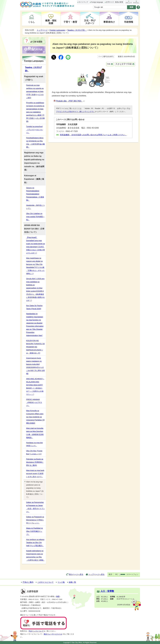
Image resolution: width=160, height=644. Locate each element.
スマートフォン (132, 574)
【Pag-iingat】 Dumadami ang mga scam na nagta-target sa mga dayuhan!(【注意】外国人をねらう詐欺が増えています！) (36, 245)
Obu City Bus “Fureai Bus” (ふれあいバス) (34, 452)
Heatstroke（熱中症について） (35, 207)
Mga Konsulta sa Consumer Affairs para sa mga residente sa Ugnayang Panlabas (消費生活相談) (35, 417)
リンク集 (61, 582)
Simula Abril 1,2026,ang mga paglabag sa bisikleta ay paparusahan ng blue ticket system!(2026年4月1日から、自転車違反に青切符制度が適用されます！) (35, 289)
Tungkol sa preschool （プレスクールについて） (35, 130)
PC (116, 574)
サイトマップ (83, 2)
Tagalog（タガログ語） (77, 30)
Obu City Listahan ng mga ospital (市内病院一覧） (35, 217)
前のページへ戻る (76, 574)
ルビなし (136, 3)
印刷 (109, 64)
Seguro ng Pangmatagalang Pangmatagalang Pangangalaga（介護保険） (35, 194)
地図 (58, 596)
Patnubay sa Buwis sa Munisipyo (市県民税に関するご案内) (35, 462)
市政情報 (129, 22)
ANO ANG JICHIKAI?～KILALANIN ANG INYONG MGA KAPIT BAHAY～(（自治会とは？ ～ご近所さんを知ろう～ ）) (35, 386)
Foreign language (97, 2)
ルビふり (129, 3)
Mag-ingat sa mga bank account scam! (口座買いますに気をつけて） (35, 474)
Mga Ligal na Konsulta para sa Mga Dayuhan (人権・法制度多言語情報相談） (35, 433)
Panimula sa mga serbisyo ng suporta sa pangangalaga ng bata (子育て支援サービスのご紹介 (35, 91)
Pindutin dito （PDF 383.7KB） (70, 101)
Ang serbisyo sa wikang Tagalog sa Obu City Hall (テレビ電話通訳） (35, 543)
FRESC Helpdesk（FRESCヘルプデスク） (34, 403)
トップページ (42, 30)
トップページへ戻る (96, 574)
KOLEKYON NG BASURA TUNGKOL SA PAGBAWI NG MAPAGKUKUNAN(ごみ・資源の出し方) (35, 347)
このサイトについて (45, 582)
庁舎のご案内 (28, 582)
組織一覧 (72, 582)
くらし (31, 22)
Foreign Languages (57, 30)
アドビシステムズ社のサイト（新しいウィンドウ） (76, 112)
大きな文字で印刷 (124, 64)
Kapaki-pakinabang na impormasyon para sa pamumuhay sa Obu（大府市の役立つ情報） (35, 555)
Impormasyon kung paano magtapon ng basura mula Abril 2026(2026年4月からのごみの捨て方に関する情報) (35, 366)
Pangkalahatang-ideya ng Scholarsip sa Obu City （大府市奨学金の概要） (36, 143)
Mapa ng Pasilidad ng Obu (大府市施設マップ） (35, 531)
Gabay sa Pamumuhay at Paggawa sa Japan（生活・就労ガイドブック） (35, 507)
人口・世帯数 (107, 591)
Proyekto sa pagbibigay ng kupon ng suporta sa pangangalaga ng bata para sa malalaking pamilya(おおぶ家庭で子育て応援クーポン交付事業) (35, 112)
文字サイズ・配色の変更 (115, 2)
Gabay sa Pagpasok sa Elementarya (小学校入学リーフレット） (35, 520)
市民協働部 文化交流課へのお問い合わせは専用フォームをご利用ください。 (93, 135)
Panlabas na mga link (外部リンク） (35, 444)
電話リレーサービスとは (54, 634)
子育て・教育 (70, 22)
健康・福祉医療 (51, 22)
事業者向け (109, 22)
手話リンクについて (36, 631)
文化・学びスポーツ (90, 22)
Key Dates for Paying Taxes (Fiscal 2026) (34, 307)
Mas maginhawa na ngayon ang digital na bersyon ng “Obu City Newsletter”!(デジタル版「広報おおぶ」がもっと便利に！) (35, 266)
